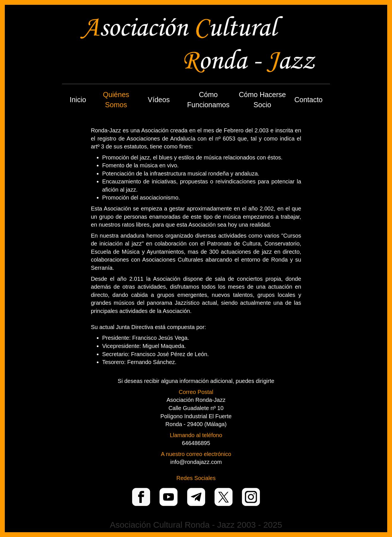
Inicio (78, 100)
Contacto (308, 100)
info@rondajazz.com (196, 462)
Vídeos (159, 100)
